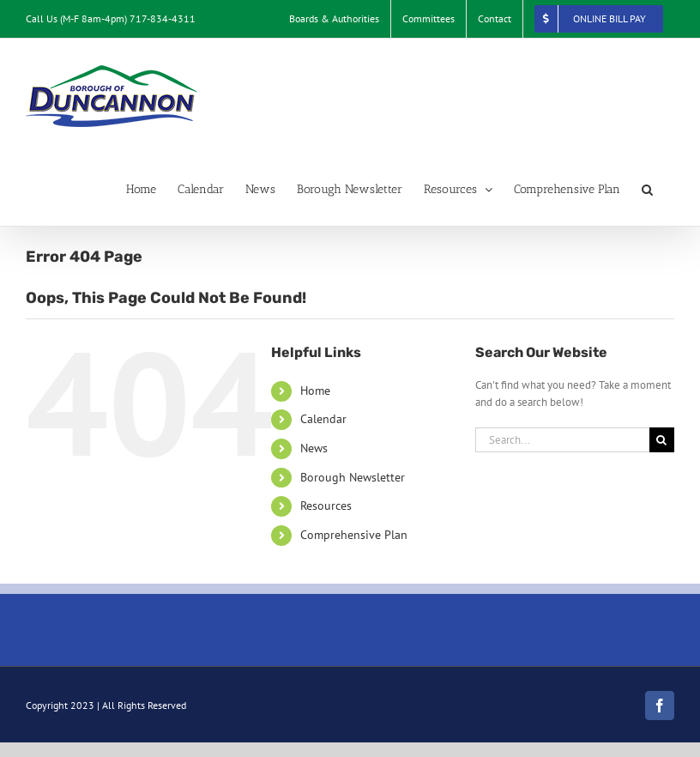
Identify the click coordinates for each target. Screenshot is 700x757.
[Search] (662, 440)
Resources (326, 506)
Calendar (323, 419)
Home (315, 391)
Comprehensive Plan (354, 535)
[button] (647, 190)
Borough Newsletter (353, 477)
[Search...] (562, 440)
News (314, 448)
